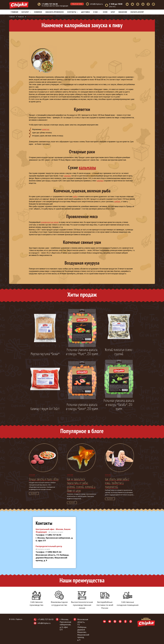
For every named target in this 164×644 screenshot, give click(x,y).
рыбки (75, 196)
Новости (21, 17)
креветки (45, 129)
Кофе (105, 12)
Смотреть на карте (57, 532)
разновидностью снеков (50, 222)
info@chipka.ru (96, 4)
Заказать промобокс (55, 12)
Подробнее (34, 494)
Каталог (26, 12)
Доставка (85, 12)
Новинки (38, 12)
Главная (14, 12)
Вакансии (123, 12)
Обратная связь (77, 4)
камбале (117, 201)
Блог (113, 12)
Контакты (73, 12)
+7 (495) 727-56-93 (45, 619)
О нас (96, 12)
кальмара (100, 181)
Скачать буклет (137, 12)
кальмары (87, 167)
